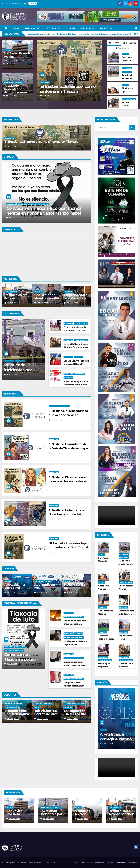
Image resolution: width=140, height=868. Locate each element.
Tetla (66, 707)
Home (17, 28)
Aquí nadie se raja (73, 586)
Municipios (106, 28)
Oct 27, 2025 (12, 719)
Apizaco (7, 50)
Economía (78, 357)
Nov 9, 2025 (12, 218)
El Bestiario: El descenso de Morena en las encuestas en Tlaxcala (68, 481)
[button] (136, 28)
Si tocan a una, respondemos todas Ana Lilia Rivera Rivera (42, 211)
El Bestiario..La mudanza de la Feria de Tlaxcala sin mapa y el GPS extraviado (68, 448)
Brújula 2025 (33, 28)
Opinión (70, 28)
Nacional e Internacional (14, 650)
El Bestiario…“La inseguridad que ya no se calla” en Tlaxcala (68, 415)
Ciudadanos (87, 28)
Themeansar (50, 863)
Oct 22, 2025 (42, 719)
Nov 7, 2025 (41, 592)
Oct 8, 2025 (56, 486)
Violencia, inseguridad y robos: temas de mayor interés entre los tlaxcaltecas (66, 91)
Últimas (114, 43)
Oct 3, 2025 (56, 552)
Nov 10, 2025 (12, 63)
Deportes (16, 704)
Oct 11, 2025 (71, 719)
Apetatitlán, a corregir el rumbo (44, 588)
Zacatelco (68, 292)
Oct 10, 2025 (57, 453)
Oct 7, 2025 (56, 519)
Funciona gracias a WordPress (14, 863)
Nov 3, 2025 (57, 420)
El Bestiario (53, 28)
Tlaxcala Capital (129, 99)
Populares (130, 43)
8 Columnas (8, 82)
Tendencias (123, 48)
